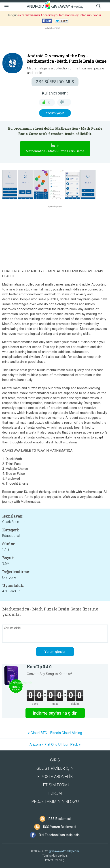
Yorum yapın (55, 113)
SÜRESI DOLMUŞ (55, 82)
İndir (55, 148)
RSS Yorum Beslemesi (60, 827)
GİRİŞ (55, 760)
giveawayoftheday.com (64, 851)
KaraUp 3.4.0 (39, 667)
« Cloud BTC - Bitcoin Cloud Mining (55, 733)
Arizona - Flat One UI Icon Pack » (55, 744)
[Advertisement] (55, 41)
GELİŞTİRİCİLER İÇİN (55, 768)
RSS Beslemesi (60, 819)
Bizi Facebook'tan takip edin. (60, 835)
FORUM (55, 793)
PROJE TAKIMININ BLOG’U (55, 801)
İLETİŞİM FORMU (55, 785)
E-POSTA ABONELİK (55, 777)
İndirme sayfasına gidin (55, 713)
